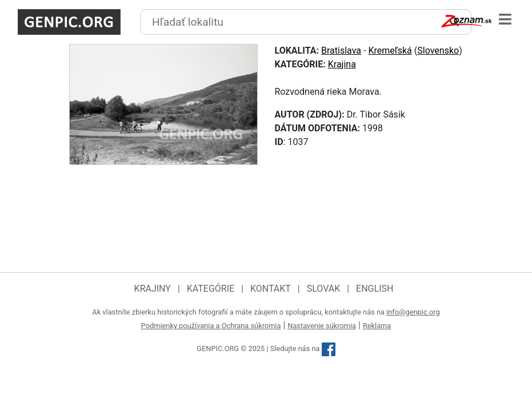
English (375, 289)
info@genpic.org (413, 312)
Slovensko (438, 51)
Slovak (324, 289)
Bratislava (341, 51)
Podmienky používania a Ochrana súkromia (211, 326)
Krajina (342, 64)
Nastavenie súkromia (322, 326)
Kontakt (271, 289)
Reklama (377, 326)
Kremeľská (390, 51)
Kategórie (211, 289)
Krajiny (153, 289)
